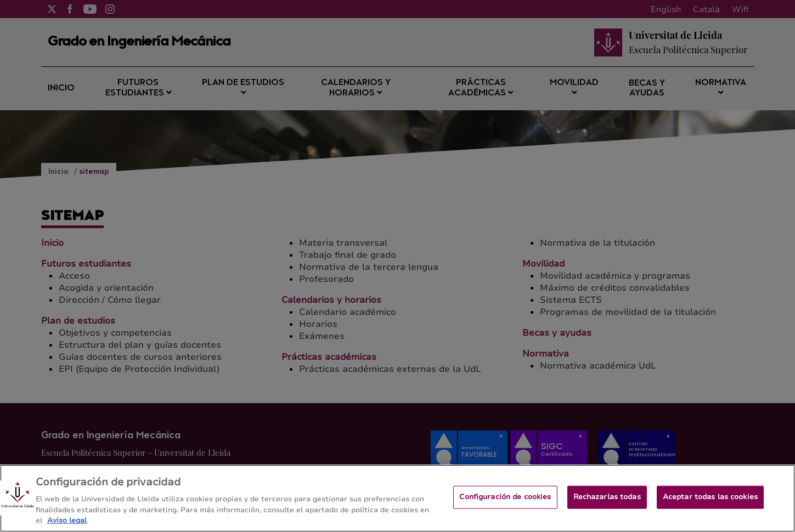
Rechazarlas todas (607, 501)
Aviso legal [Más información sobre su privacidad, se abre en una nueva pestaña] (67, 525)
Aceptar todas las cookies (710, 501)
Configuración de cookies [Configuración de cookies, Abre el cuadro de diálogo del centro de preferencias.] (505, 501)
